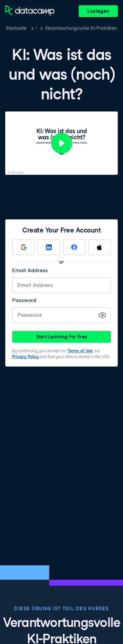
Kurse (36, 28)
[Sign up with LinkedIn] (49, 247)
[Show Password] (102, 315)
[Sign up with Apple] (100, 247)
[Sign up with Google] (23, 247)
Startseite (16, 28)
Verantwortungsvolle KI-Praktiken (81, 28)
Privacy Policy (25, 357)
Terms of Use (80, 351)
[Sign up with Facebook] (74, 247)
